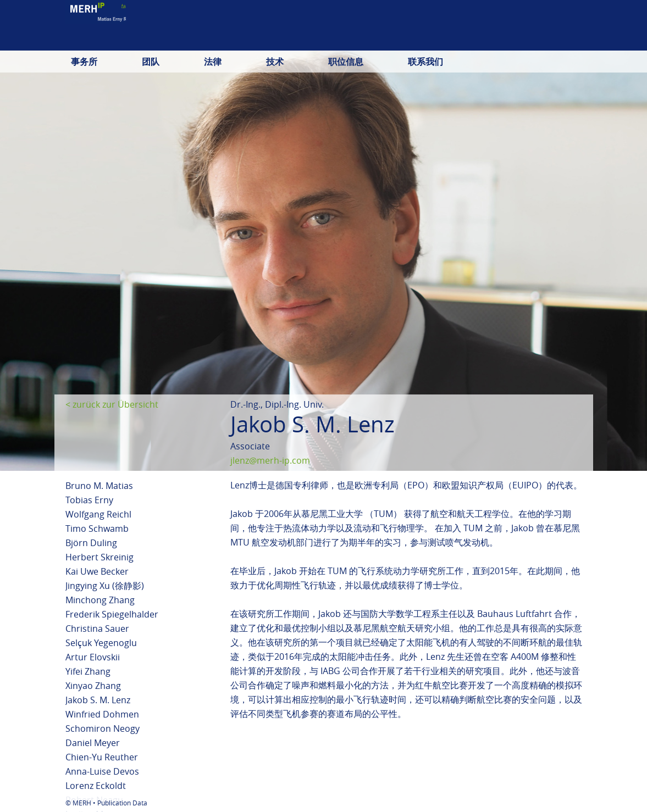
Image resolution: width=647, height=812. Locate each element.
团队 (151, 62)
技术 (275, 62)
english (498, 41)
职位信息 (346, 62)
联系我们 (425, 62)
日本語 (539, 41)
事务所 (84, 62)
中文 (573, 41)
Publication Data (122, 803)
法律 (213, 62)
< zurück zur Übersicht (112, 404)
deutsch (453, 41)
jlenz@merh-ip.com (270, 460)
